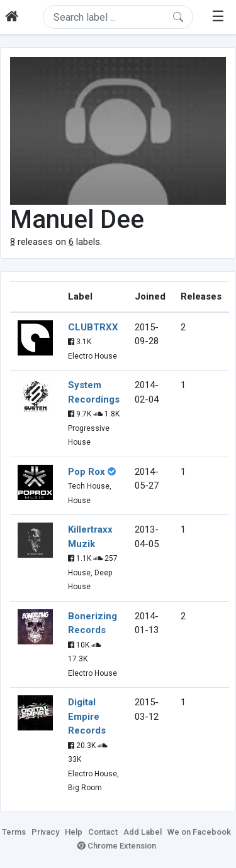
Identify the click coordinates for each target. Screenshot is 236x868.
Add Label (143, 832)
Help (74, 832)
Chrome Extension (117, 846)
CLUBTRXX (93, 327)
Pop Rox (87, 472)
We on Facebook (199, 832)
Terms (14, 832)
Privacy (45, 832)
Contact (103, 832)
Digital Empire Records (87, 716)
